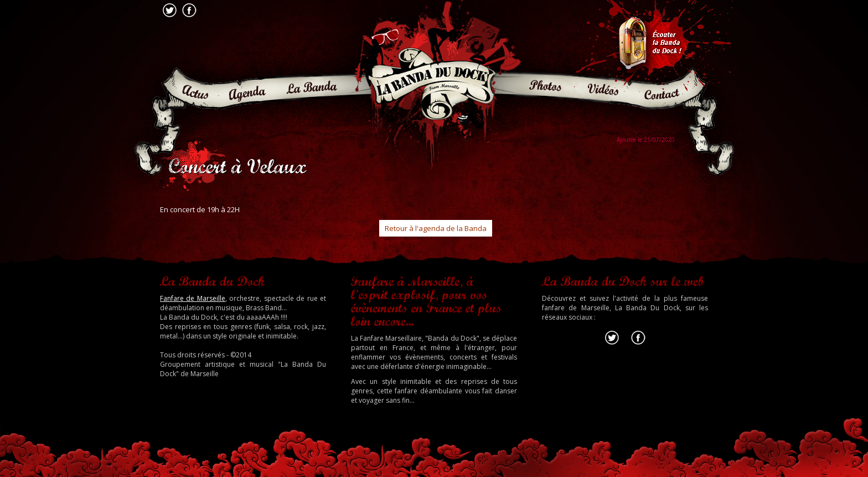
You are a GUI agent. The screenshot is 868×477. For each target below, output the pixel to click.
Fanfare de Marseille (193, 298)
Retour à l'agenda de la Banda (436, 228)
